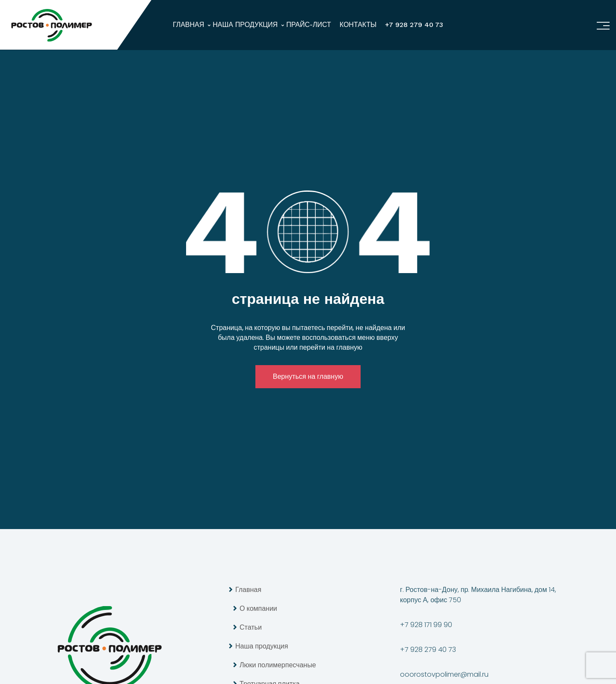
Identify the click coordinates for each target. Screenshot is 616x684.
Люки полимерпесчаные (278, 665)
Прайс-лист (309, 25)
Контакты (358, 25)
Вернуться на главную (308, 376)
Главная (188, 25)
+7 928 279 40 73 (414, 25)
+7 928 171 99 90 (426, 625)
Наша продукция (245, 25)
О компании (258, 608)
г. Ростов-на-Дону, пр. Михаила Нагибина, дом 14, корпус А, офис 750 (478, 595)
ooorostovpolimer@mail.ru (444, 674)
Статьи (251, 627)
